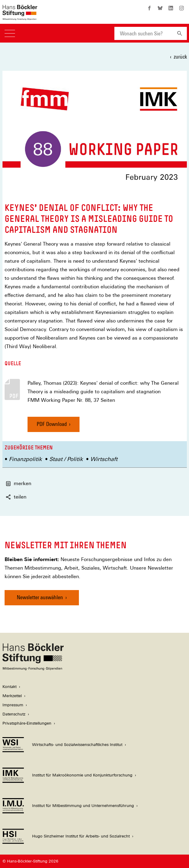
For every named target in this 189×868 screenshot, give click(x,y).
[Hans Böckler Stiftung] (33, 669)
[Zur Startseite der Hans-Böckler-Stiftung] (20, 17)
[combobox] (143, 33)
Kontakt (9, 687)
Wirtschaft (104, 459)
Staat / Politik (66, 459)
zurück (180, 57)
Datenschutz (14, 714)
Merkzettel (12, 696)
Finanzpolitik (25, 459)
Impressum (13, 705)
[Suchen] (180, 33)
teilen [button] (16, 497)
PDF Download (52, 424)
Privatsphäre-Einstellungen (27, 723)
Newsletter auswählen (40, 597)
